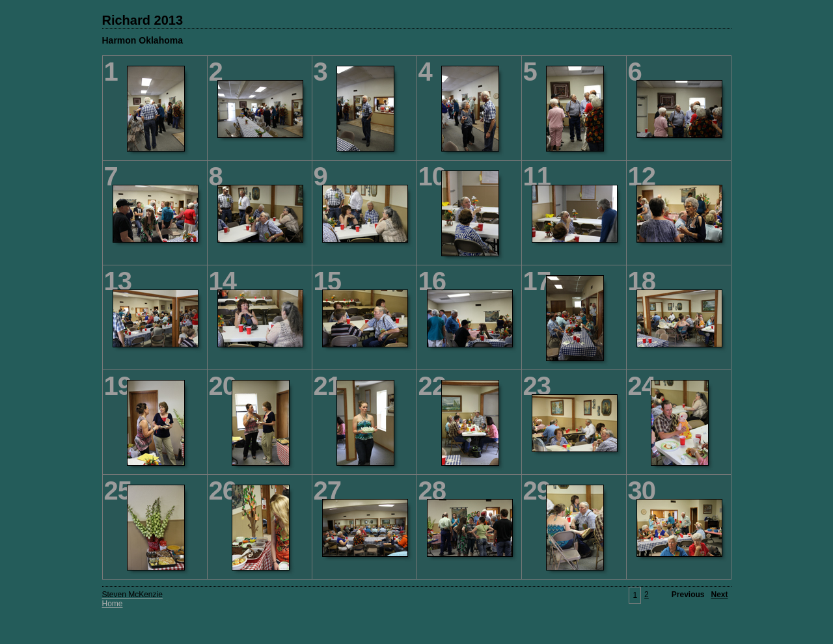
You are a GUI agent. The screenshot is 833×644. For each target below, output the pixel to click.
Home (113, 604)
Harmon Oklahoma (143, 40)
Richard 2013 (143, 20)
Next (719, 595)
